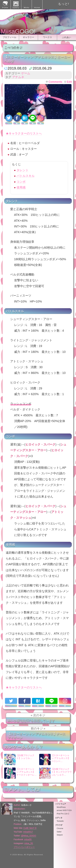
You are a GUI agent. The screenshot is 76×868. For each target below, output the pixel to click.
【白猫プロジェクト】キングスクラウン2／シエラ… (55, 773)
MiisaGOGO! (18, 31)
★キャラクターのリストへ (24, 133)
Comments (55, 82)
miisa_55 (29, 843)
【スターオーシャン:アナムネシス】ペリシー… (55, 760)
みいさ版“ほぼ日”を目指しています (31, 720)
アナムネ (18, 77)
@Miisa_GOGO (29, 836)
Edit (69, 82)
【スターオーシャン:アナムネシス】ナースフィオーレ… (20, 773)
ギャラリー (28, 37)
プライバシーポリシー (24, 847)
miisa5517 (28, 832)
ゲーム (26, 73)
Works (27, 8)
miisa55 (28, 839)
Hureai (37, 8)
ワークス (47, 37)
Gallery (16, 8)
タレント (23, 170)
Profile (5, 8)
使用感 (21, 187)
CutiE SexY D (30, 828)
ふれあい (67, 37)
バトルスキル (26, 176)
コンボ (21, 182)
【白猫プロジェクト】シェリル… (19, 760)
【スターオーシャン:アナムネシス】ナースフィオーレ (37, 735)
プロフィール (9, 37)
